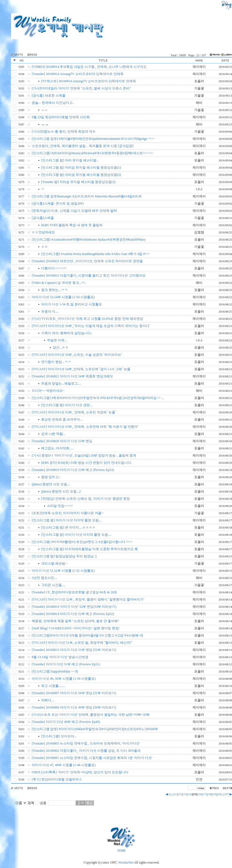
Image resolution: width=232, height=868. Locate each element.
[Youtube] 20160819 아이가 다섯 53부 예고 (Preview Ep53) (73, 470)
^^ (43, 189)
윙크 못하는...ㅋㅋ (54, 290)
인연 (199, 779)
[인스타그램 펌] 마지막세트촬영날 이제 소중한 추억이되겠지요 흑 (89, 549)
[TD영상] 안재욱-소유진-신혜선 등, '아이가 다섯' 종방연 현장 (85, 499)
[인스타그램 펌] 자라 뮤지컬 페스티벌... (70, 160)
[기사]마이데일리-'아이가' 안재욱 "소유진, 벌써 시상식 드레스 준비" (81, 88)
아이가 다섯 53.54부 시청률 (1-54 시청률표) (63, 297)
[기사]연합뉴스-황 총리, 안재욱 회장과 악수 (64, 132)
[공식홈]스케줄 (43, 218)
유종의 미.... (50, 311)
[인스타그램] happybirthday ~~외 (55, 671)
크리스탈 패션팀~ (54, 563)
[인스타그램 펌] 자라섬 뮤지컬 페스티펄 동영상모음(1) (81, 168)
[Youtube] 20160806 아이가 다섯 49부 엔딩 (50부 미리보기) (74, 707)
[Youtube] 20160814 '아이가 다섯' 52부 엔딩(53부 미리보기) (74, 607)
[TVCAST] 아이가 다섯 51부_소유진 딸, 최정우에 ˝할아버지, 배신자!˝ (82, 643)
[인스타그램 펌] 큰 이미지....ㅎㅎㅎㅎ (68, 527)
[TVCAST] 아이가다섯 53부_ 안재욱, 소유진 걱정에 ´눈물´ (74, 412)
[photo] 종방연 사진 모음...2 (61, 491)
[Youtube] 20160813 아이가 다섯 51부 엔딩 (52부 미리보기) (74, 650)
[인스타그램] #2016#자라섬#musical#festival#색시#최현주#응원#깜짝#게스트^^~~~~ (92, 153)
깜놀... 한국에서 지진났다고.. (53, 103)
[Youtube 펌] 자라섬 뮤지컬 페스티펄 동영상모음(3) (78, 182)
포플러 (199, 81)
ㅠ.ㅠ (45, 124)
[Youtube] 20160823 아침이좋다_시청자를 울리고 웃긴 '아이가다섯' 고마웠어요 (89, 275)
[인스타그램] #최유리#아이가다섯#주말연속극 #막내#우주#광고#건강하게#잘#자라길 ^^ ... (98, 398)
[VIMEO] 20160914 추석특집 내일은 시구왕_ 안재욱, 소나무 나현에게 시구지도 (89, 67)
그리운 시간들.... (53, 585)
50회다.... (48, 700)
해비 (199, 103)
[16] (200, 794)
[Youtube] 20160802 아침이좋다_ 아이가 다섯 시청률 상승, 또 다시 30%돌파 (86, 751)
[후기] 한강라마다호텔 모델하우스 (57, 779)
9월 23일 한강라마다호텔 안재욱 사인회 (61, 117)
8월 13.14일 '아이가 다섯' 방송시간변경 (60, 657)
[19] (214, 794)
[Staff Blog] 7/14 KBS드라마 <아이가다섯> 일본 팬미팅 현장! (76, 628)
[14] (190, 794)
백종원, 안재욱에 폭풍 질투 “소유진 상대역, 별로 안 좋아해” (76, 621)
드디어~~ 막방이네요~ (48, 391)
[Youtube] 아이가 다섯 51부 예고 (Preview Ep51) (66, 664)
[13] (185, 794)
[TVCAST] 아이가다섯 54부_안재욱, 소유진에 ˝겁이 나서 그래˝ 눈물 (81, 369)
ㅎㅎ (44, 247)
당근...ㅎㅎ (61, 347)
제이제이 (199, 67)
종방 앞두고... (51, 477)
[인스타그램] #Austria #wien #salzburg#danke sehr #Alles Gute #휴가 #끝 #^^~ (95, 254)
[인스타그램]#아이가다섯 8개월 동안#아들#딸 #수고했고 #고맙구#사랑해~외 (88, 635)
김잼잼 (199, 232)
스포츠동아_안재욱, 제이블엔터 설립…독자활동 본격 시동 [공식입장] (83, 146)
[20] (219, 794)
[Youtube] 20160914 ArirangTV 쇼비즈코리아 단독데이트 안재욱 (78, 74)
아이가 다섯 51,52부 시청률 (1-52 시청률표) (63, 571)
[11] (175, 794)
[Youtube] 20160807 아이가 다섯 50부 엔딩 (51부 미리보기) (74, 693)
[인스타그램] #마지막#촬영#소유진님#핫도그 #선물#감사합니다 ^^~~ (82, 542)
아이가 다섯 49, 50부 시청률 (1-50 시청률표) (64, 679)
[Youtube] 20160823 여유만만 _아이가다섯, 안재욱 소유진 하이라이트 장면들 (87, 261)
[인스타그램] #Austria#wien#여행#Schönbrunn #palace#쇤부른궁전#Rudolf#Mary (89, 239)
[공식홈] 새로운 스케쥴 (49, 96)
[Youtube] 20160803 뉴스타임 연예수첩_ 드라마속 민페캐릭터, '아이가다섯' (86, 743)
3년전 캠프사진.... (45, 578)
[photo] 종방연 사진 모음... (51, 484)
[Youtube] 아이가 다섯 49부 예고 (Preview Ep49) (66, 722)
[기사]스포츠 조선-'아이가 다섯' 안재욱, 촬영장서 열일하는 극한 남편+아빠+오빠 (91, 715)
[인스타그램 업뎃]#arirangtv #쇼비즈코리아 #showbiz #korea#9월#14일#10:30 (87, 196)
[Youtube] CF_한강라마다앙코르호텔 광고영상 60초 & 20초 (74, 592)
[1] (169, 794)
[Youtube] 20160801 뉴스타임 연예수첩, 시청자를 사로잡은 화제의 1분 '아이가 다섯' (92, 758)
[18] (210, 794)
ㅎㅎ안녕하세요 (43, 232)
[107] (227, 794)
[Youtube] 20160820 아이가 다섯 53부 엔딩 (62, 441)
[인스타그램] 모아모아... (59, 736)
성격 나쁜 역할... (53, 434)
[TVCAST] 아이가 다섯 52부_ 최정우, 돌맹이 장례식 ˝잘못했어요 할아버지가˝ (88, 599)
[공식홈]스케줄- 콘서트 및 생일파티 (58, 204)
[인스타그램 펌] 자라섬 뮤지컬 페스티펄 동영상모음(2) (81, 175)
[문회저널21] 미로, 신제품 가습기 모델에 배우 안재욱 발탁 (74, 211)
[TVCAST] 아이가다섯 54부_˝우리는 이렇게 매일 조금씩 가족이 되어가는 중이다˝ (91, 326)
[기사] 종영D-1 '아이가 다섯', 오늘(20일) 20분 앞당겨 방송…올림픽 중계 (84, 455)
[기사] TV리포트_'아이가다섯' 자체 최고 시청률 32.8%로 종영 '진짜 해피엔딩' (88, 319)
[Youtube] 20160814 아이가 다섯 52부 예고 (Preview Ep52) (73, 614)
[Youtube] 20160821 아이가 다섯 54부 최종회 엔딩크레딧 (72, 376)
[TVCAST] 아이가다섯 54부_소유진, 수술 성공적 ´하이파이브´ (77, 355)
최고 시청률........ (53, 686)
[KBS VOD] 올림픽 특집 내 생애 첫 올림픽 (72, 225)
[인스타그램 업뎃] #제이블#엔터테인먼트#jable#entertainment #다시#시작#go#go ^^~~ (93, 139)
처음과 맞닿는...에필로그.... (61, 383)
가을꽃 (199, 88)
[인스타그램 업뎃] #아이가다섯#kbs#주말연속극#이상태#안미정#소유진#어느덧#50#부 (95, 729)
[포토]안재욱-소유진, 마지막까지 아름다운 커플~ (67, 513)
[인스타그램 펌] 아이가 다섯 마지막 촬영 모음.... (67, 520)
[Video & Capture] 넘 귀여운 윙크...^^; (59, 283)
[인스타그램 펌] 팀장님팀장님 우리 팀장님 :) (64, 556)
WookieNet (126, 862)
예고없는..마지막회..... (57, 448)
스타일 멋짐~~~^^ (60, 506)
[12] (180, 794)
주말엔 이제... (57, 340)
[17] (205, 794)
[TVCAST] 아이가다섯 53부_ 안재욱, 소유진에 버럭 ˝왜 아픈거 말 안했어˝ (85, 427)
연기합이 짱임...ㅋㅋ (56, 362)
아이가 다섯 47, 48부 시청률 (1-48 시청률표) (64, 765)
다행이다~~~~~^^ (54, 268)
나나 (199, 189)
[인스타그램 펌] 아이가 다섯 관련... (67, 405)
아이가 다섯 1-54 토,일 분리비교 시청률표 (72, 304)
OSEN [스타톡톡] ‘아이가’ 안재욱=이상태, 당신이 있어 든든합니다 (80, 772)
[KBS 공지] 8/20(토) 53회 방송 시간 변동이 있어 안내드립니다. (86, 463)
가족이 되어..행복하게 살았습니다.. (67, 333)
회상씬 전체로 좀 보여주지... (62, 419)
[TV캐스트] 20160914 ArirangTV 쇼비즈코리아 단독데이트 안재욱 (89, 81)
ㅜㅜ (44, 110)
